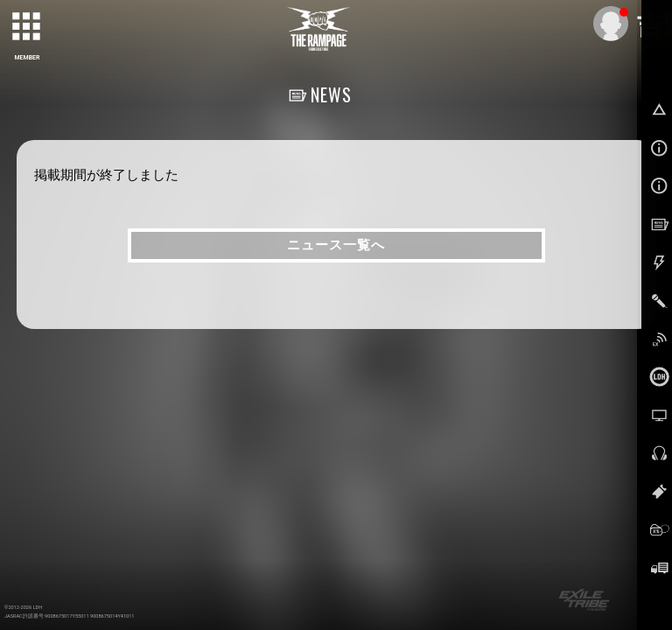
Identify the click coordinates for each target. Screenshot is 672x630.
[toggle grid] (27, 27)
